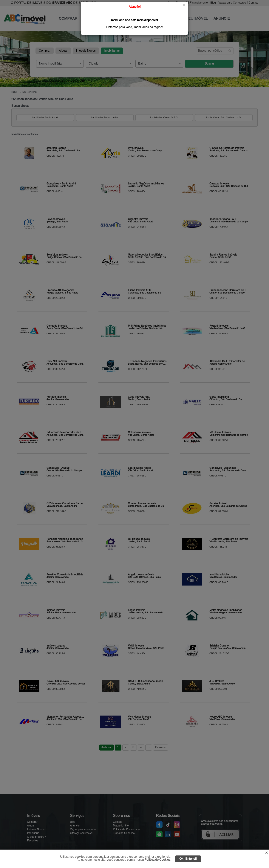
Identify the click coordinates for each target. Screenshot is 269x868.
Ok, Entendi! (188, 859)
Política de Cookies (157, 860)
